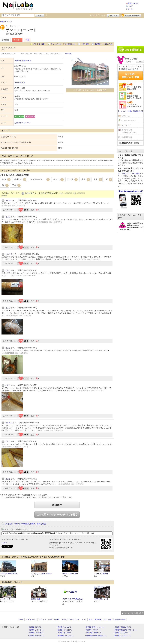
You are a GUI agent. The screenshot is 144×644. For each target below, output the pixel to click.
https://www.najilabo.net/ (130, 191)
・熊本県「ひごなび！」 (64, 627)
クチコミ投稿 (54, 619)
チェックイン (56, 44)
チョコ (59, 179)
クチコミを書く (39, 44)
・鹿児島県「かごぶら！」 (65, 636)
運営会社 (98, 619)
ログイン (113, 15)
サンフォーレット (40, 179)
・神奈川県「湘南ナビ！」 (94, 633)
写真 (27, 40)
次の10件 (57, 505)
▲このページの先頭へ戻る (132, 613)
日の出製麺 (36, 599)
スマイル (29, 193)
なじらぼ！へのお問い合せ (115, 619)
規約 (91, 619)
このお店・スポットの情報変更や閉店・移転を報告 (25, 524)
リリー (8, 200)
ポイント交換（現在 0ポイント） (129, 131)
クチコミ (17, 40)
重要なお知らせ (133, 3)
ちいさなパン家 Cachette (41, 574)
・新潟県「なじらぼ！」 (64, 630)
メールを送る (20, 82)
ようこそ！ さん (97, 15)
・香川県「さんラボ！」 (64, 633)
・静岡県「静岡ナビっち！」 (94, 627)
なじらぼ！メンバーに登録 (129, 174)
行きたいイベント (129, 120)
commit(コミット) (101, 599)
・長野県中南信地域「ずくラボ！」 (125, 630)
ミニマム (9, 254)
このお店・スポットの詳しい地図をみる (90, 90)
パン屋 (73, 179)
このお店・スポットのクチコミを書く (57, 514)
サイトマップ (31, 619)
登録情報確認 (127, 137)
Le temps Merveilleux (8, 574)
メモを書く (85, 44)
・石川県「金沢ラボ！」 (36, 636)
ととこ (8, 217)
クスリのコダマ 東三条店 (73, 599)
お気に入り (71, 44)
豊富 (98, 179)
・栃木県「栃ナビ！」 (35, 627)
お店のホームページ (22, 123)
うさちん (9, 423)
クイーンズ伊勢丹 (101, 574)
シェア (4, 543)
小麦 (86, 179)
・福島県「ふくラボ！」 (36, 630)
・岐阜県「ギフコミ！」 (93, 630)
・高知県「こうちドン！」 (122, 636)
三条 (16, 185)
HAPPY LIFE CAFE (70, 574)
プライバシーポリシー (70, 619)
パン (6, 179)
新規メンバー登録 (131, 15)
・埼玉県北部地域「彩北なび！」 (96, 636)
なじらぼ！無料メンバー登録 (130, 75)
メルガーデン (5, 599)
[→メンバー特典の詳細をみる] (131, 111)
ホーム (130, 9)
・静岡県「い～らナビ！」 (122, 633)
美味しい (20, 179)
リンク (84, 619)
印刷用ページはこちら (103, 44)
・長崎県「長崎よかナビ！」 (123, 627)
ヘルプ (130, 6)
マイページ (126, 125)
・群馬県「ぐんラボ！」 (36, 633)
